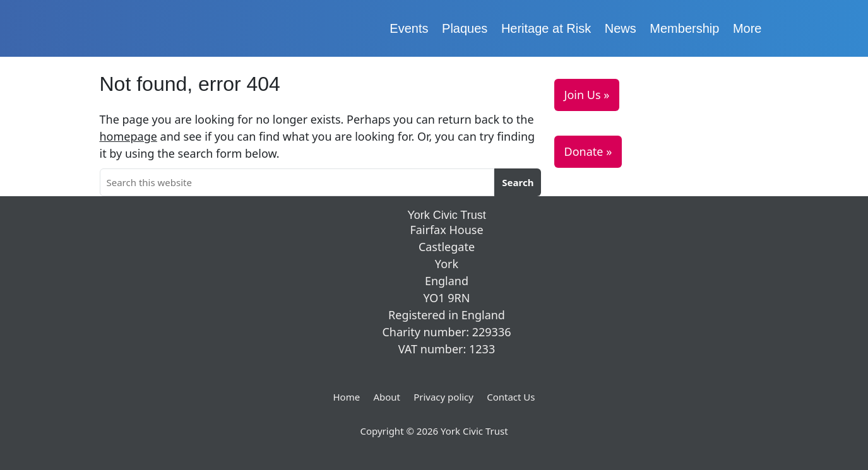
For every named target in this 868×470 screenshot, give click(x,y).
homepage (128, 136)
